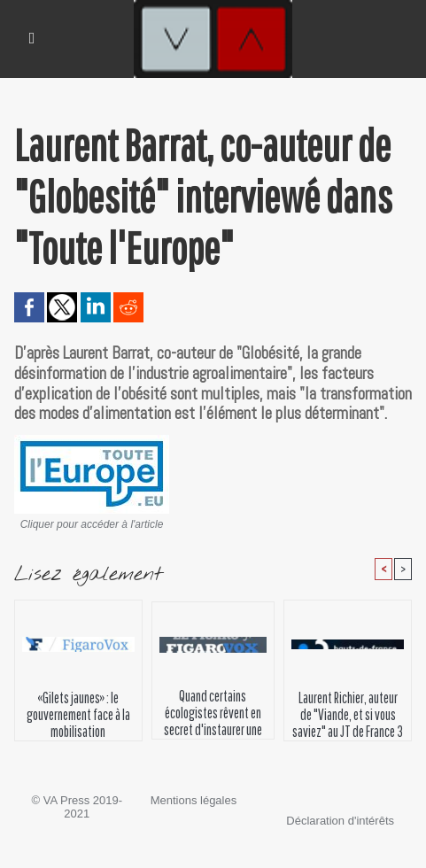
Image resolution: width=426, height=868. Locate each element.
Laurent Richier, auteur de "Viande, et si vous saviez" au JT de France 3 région (348, 711)
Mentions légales (194, 800)
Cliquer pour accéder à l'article (92, 524)
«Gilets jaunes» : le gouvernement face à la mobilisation (78, 711)
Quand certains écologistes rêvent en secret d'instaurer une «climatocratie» (213, 709)
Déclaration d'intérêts (340, 821)
